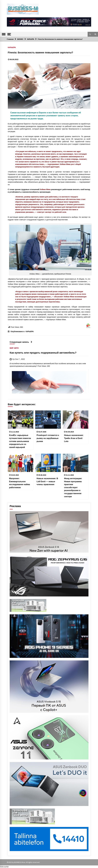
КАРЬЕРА (12, 47)
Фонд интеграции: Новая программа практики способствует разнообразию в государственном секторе (73, 487)
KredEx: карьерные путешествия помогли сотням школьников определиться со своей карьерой (20, 441)
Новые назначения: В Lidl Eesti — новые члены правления (47, 481)
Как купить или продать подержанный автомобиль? (43, 353)
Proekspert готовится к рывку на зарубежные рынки (48, 438)
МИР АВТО (14, 348)
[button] (90, 34)
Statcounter (4, 867)
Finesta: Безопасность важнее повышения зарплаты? (41, 53)
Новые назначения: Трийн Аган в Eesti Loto (74, 438)
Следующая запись (21, 342)
